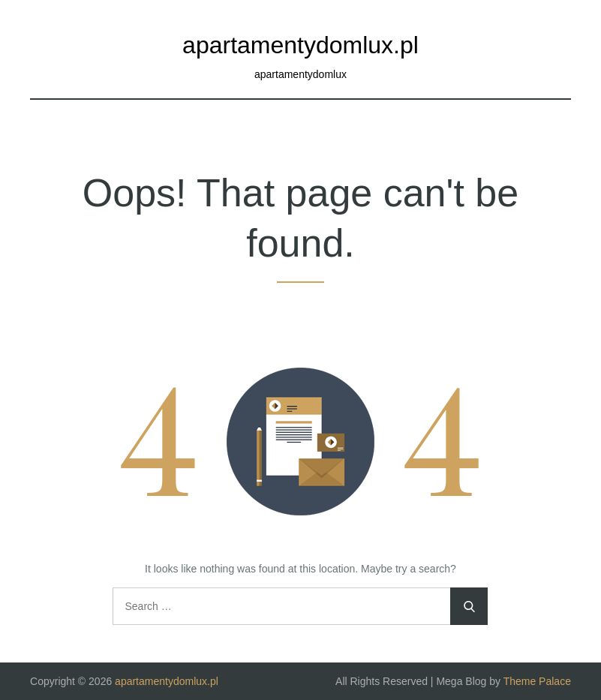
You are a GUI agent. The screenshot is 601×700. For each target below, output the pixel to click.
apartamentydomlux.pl (300, 45)
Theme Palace (537, 681)
